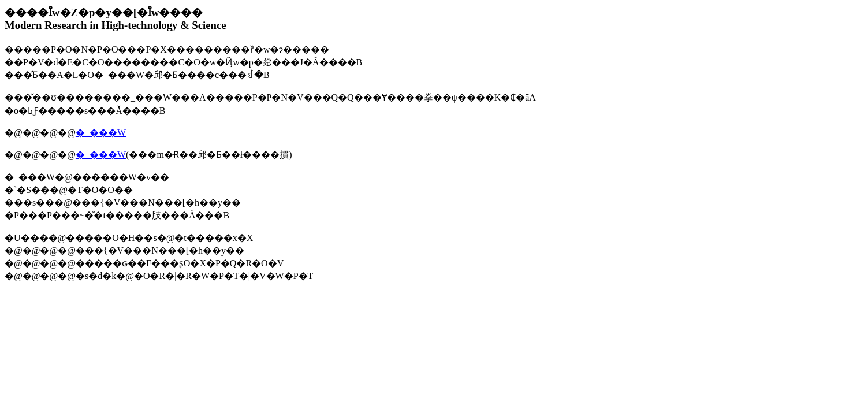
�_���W (101, 133)
